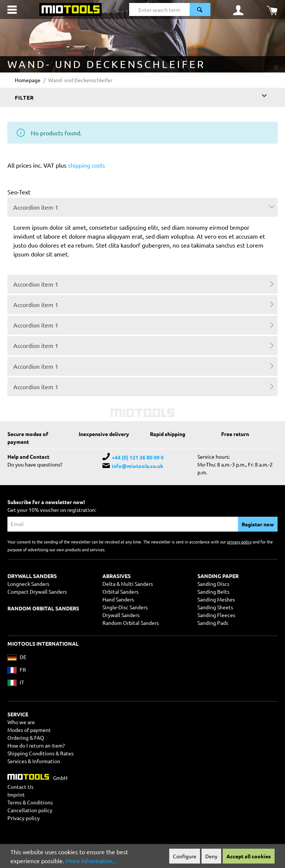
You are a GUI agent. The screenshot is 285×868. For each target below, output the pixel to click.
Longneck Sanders (28, 584)
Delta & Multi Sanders (128, 584)
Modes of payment (29, 730)
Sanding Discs (213, 584)
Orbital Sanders (120, 591)
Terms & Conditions (30, 802)
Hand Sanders (118, 599)
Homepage (28, 80)
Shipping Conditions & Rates (40, 753)
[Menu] (12, 10)
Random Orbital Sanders (131, 623)
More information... (91, 861)
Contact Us (20, 787)
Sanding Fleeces (216, 615)
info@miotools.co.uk (137, 466)
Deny (211, 856)
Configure (185, 856)
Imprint (16, 794)
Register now (258, 524)
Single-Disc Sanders (125, 607)
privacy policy (239, 542)
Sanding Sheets (215, 607)
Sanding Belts (213, 591)
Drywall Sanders (121, 615)
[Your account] (238, 10)
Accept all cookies (249, 856)
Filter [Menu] (141, 95)
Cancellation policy (30, 810)
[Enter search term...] (159, 9)
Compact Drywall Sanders (37, 591)
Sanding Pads (213, 623)
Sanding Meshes (216, 599)
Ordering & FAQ (26, 738)
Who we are (21, 722)
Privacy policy (24, 818)
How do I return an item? (36, 745)
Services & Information (34, 761)
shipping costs (86, 165)
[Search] (200, 9)
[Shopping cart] (272, 10)
